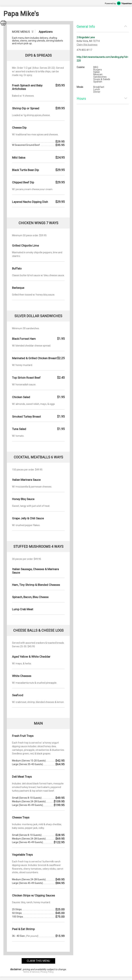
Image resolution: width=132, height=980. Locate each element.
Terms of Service (31, 972)
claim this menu (38, 961)
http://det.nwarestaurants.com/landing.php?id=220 (102, 59)
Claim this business (87, 45)
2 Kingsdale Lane (86, 37)
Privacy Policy (47, 972)
